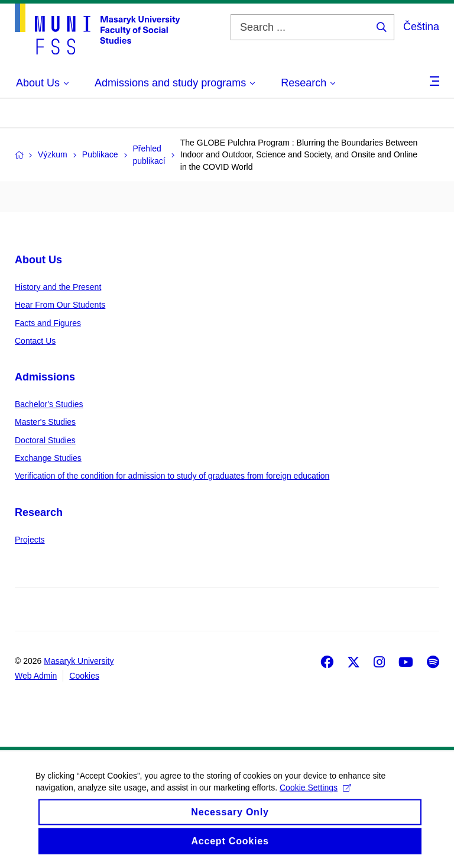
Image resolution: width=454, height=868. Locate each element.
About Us (38, 260)
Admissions (45, 377)
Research (39, 512)
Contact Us (35, 341)
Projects (30, 540)
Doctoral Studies (45, 440)
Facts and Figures (48, 323)
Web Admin (36, 676)
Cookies (84, 676)
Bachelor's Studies (49, 404)
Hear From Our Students (60, 305)
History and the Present (58, 287)
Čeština (421, 27)
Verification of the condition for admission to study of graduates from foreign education (172, 476)
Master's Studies (45, 422)
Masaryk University (79, 661)
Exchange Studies (48, 458)
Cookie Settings (315, 796)
